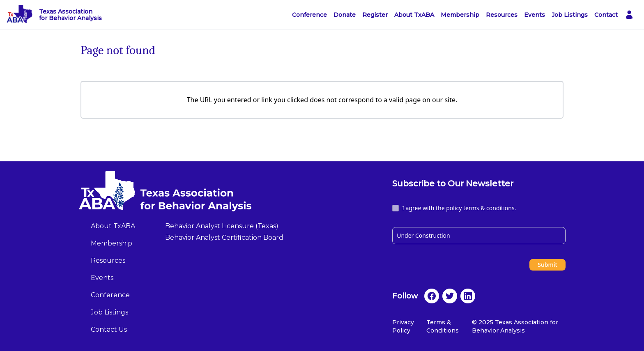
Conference (309, 15)
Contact (606, 15)
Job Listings (570, 15)
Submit (547, 265)
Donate (345, 15)
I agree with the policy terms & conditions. (459, 208)
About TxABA (414, 15)
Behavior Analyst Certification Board (224, 237)
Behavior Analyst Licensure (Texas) (222, 226)
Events (535, 15)
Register (375, 15)
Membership (460, 15)
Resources (502, 15)
